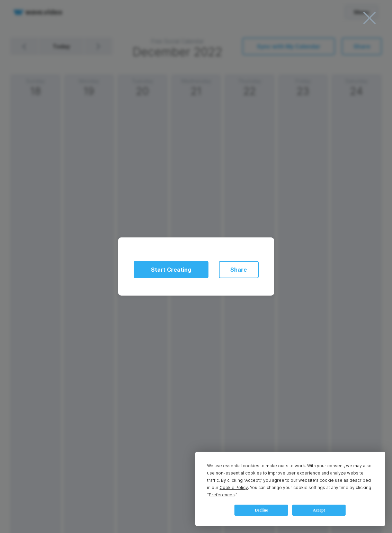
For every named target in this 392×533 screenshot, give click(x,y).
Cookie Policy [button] (234, 487)
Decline (261, 510)
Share (239, 270)
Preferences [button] (222, 495)
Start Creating (171, 270)
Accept (319, 510)
